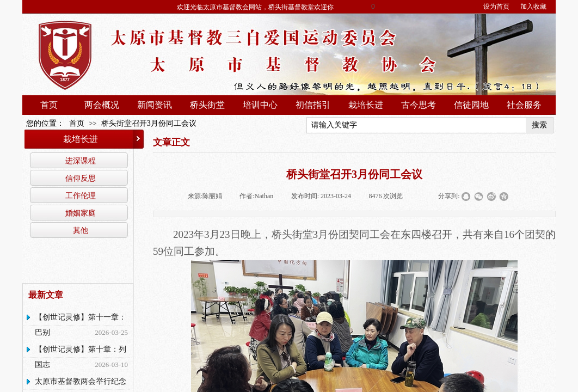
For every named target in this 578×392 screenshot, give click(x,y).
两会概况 (102, 105)
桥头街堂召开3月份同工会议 (149, 123)
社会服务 (524, 105)
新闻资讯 (155, 105)
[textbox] (416, 125)
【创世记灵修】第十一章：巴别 (81, 325)
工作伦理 (81, 195)
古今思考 (419, 105)
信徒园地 (471, 105)
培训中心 (260, 105)
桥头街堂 (207, 105)
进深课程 (81, 161)
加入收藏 (533, 7)
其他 (81, 230)
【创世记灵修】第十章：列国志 (81, 357)
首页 (49, 105)
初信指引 (313, 105)
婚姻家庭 (81, 213)
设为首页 (496, 7)
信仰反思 (81, 178)
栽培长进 (366, 105)
